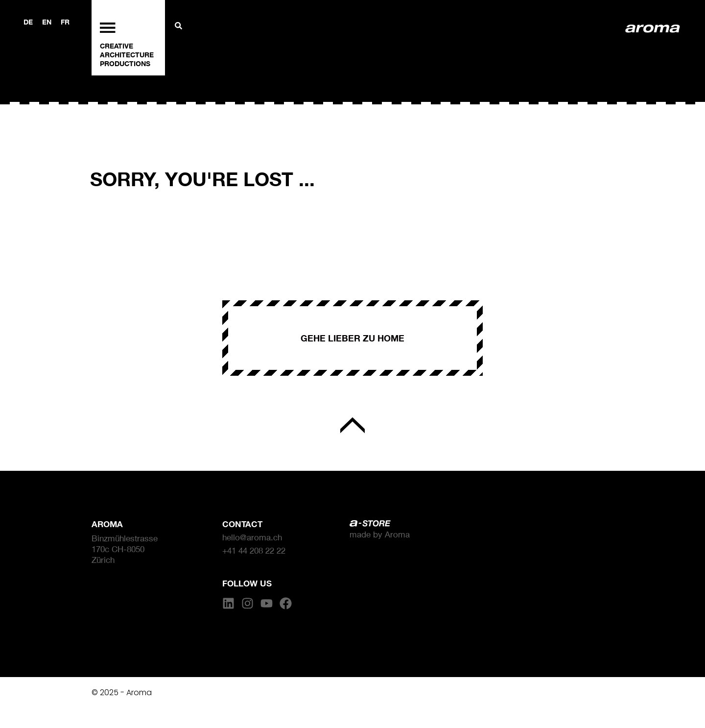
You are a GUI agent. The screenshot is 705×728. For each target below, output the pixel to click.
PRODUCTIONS (125, 63)
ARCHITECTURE (127, 55)
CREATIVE (117, 46)
